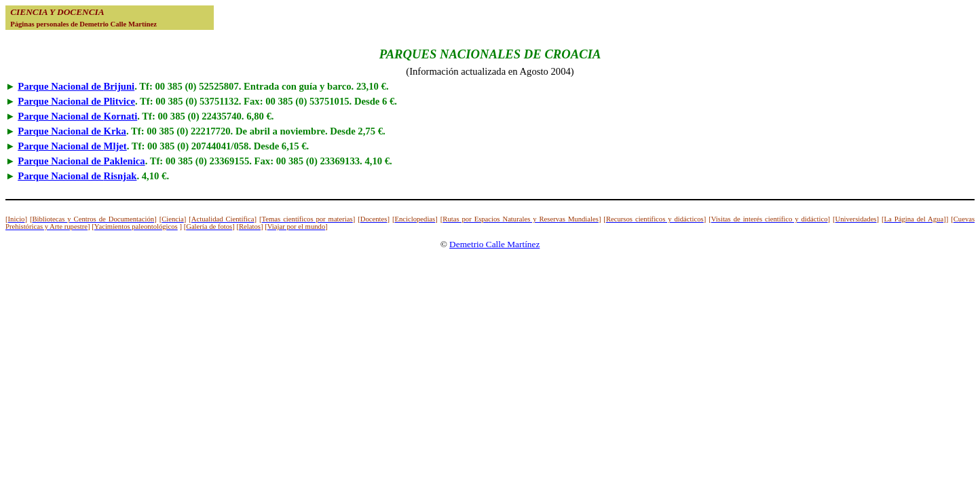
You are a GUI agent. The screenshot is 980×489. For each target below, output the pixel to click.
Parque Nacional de (76, 86)
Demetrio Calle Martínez (494, 244)
